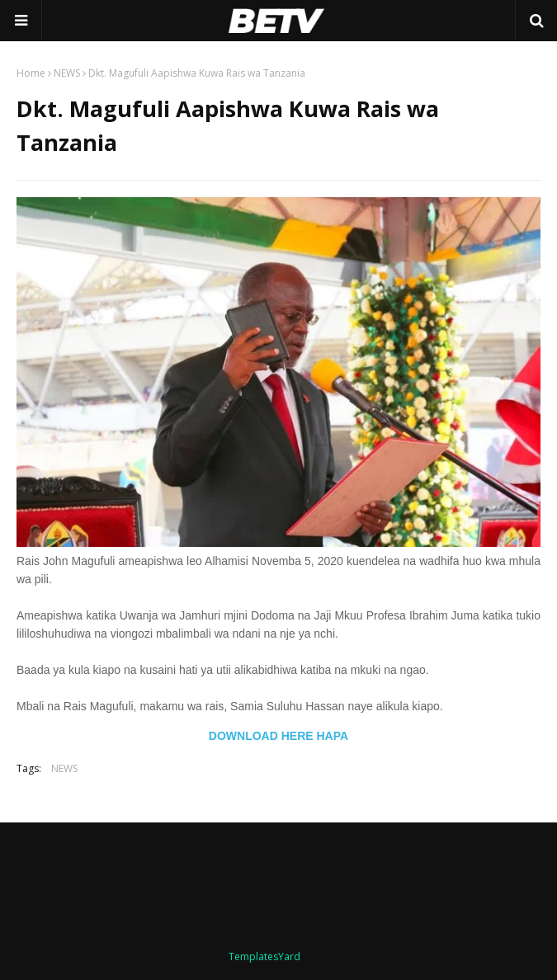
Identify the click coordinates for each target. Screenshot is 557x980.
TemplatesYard (264, 956)
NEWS (67, 73)
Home (31, 73)
